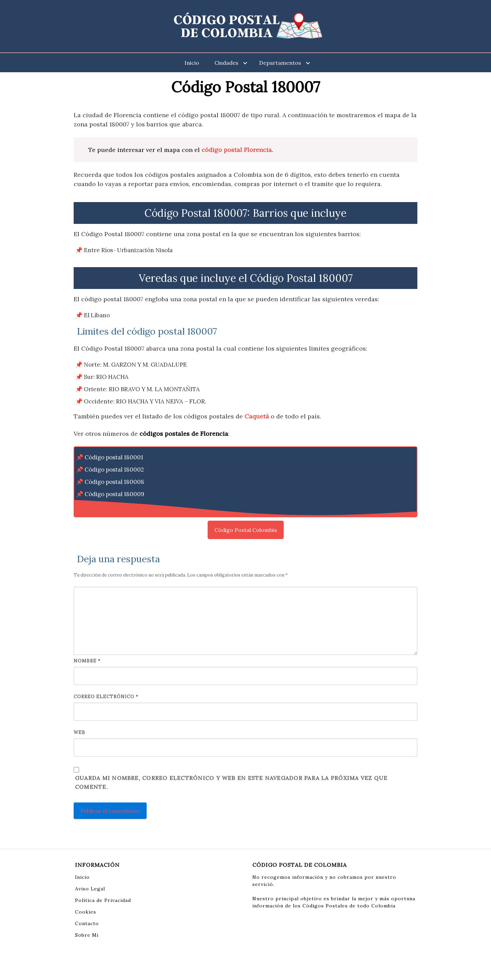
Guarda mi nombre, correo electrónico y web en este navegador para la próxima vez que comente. (231, 782)
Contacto (87, 923)
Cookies (86, 912)
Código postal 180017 (113, 506)
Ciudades (226, 63)
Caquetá (257, 416)
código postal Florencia (237, 150)
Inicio (192, 63)
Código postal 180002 (114, 470)
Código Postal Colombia (246, 530)
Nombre (87, 661)
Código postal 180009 (114, 494)
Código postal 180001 (114, 457)
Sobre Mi (87, 935)
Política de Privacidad (103, 900)
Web (79, 732)
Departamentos (280, 63)
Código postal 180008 (114, 482)
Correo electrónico (106, 697)
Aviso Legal (90, 889)
